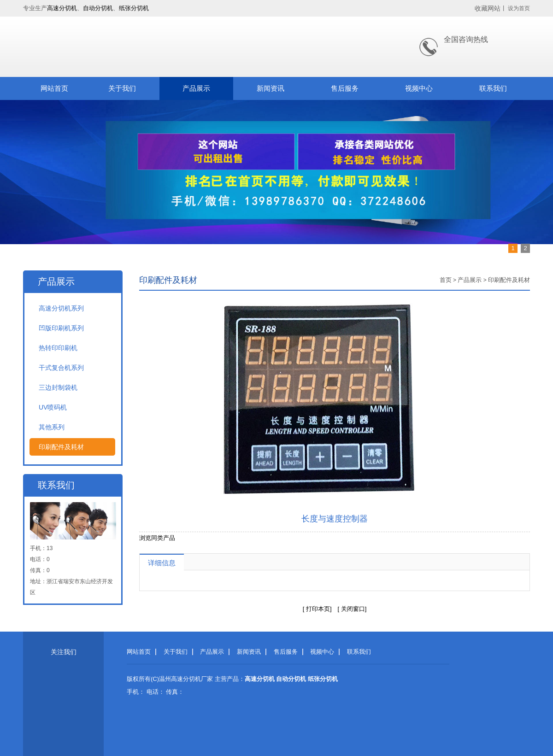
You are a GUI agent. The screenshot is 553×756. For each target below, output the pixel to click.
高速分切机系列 (61, 308)
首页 (446, 280)
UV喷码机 (53, 407)
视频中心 (419, 88)
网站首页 (54, 88)
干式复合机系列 (61, 368)
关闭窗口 (352, 609)
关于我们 (122, 88)
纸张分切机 (134, 8)
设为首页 (519, 8)
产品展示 (196, 88)
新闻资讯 (271, 88)
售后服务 (345, 88)
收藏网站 (488, 8)
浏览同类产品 (157, 538)
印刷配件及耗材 (61, 447)
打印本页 (318, 609)
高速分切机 (62, 8)
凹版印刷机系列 (61, 328)
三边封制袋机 (58, 387)
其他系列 (52, 427)
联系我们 (493, 88)
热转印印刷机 (58, 348)
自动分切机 (98, 8)
